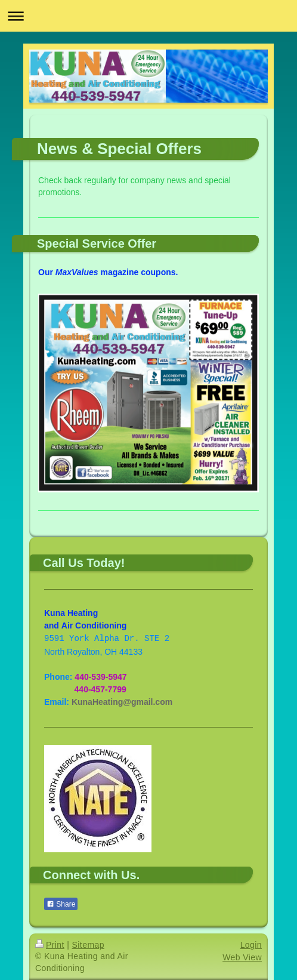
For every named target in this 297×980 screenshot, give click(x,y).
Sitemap (88, 945)
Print (50, 945)
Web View (242, 957)
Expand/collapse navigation (148, 16)
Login (251, 945)
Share (61, 904)
